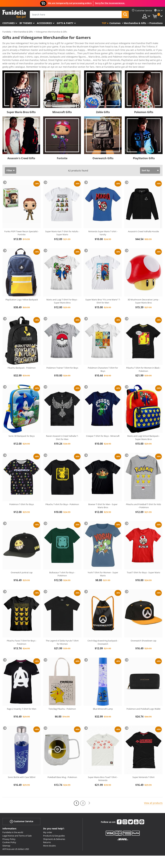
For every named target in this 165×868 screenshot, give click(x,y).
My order (48, 827)
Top (104, 23)
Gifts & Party (65, 23)
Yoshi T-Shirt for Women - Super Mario (103, 568)
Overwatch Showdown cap (143, 635)
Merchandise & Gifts (23, 32)
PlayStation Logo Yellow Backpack (22, 294)
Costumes (9, 23)
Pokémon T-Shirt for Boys (22, 499)
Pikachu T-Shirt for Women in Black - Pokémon (143, 364)
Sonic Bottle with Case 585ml (22, 772)
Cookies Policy (9, 837)
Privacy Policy (9, 833)
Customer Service (22, 816)
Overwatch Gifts (103, 153)
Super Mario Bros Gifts (21, 106)
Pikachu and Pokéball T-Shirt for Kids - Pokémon (143, 500)
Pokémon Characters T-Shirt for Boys (103, 364)
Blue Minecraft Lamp (103, 703)
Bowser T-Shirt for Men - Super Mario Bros (103, 500)
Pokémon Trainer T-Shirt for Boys (62, 362)
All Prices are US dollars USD (16, 843)
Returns (47, 837)
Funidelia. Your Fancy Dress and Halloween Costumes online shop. (14, 14)
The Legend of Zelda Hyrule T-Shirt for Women (62, 637)
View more (11, 61)
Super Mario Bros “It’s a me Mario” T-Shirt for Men (103, 296)
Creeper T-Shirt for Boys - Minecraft (103, 430)
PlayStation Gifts (144, 153)
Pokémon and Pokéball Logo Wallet (143, 703)
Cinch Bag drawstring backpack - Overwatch (103, 637)
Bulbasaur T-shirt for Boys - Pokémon (62, 568)
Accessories (44, 23)
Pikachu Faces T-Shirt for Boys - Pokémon (22, 637)
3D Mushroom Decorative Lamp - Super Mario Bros (143, 296)
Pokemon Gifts (144, 106)
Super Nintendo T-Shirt (143, 772)
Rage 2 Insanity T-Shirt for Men (22, 703)
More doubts (49, 840)
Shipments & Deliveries (54, 833)
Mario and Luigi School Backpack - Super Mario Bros (143, 432)
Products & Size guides (54, 830)
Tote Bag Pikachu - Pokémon (62, 703)
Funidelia (7, 32)
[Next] (89, 797)
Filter (9, 165)
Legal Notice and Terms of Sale (17, 830)
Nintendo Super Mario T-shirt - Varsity (103, 227)
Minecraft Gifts (62, 106)
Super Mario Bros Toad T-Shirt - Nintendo (103, 773)
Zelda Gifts (103, 106)
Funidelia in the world (13, 827)
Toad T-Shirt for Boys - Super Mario (143, 567)
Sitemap (6, 840)
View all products (153, 797)
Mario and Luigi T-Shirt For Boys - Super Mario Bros (62, 296)
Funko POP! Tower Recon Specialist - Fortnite (22, 227)
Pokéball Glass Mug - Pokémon (62, 772)
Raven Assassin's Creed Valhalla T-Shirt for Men (62, 432)
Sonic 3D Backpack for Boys (22, 430)
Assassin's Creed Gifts (21, 153)
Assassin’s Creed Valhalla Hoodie (143, 226)
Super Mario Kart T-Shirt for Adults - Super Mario (62, 227)
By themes (26, 23)
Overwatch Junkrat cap (22, 567)
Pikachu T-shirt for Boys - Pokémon (62, 499)
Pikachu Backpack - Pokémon (22, 362)
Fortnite (62, 153)
